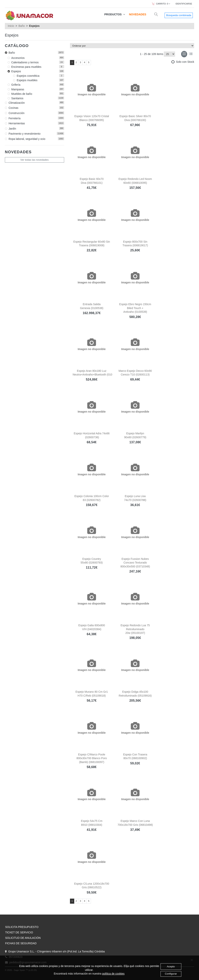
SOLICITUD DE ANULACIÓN (23, 938)
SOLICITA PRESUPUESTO (22, 927)
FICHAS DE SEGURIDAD (21, 943)
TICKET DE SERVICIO (19, 932)
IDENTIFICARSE (184, 4)
